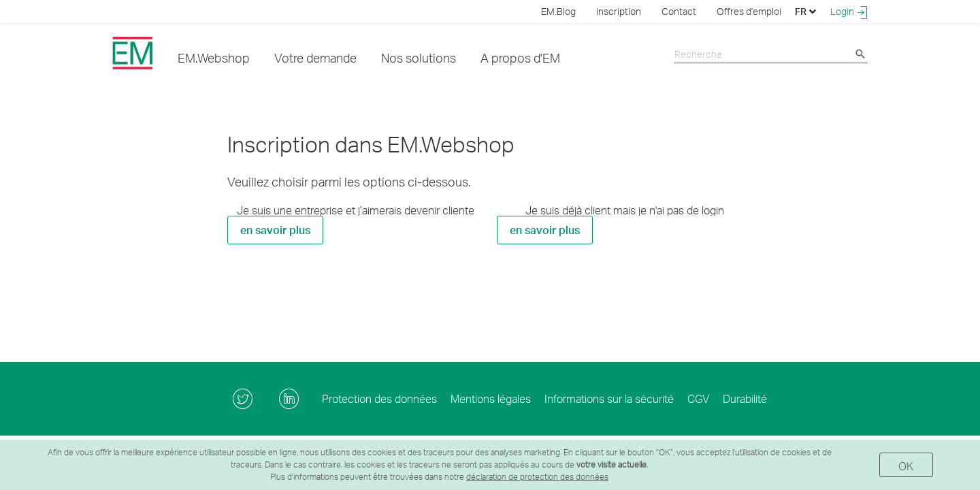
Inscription (619, 11)
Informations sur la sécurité (609, 398)
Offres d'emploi (749, 11)
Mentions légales (491, 398)
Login (849, 12)
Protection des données (379, 398)
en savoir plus (275, 230)
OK (906, 466)
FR (806, 11)
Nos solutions (419, 58)
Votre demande (315, 58)
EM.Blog (558, 11)
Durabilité (745, 398)
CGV (698, 398)
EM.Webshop (214, 58)
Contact (679, 11)
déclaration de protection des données (537, 477)
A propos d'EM (520, 58)
